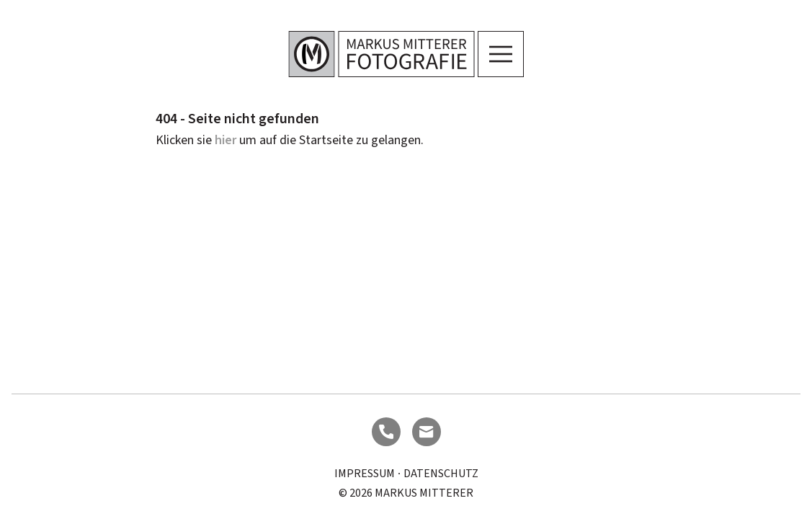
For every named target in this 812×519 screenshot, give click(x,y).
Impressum (365, 473)
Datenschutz (441, 473)
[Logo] (382, 54)
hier (226, 140)
